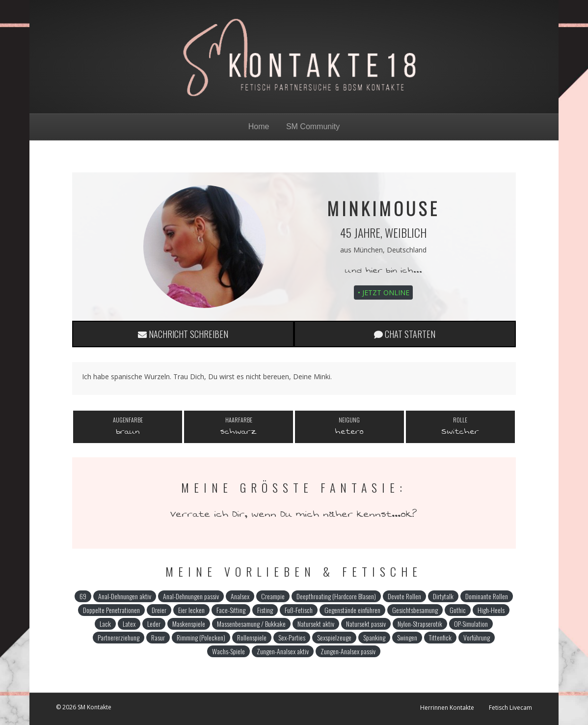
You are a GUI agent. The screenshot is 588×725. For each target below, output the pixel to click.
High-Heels (491, 610)
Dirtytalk (443, 596)
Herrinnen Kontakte (447, 708)
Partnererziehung (119, 637)
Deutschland (407, 250)
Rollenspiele (252, 637)
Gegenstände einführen (352, 610)
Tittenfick (440, 637)
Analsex (240, 596)
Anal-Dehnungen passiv (191, 596)
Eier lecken (191, 610)
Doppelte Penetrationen (111, 610)
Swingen (407, 637)
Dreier (159, 610)
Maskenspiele (189, 624)
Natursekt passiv (366, 624)
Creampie (273, 596)
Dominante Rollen (487, 596)
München (368, 250)
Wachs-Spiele (228, 651)
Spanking (374, 637)
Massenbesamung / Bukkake (251, 624)
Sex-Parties (292, 637)
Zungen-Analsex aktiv (283, 651)
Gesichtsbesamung (415, 610)
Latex (129, 624)
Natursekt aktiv (316, 624)
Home (259, 126)
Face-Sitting (231, 610)
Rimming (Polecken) (201, 637)
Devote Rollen (404, 596)
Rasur (158, 637)
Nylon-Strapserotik (420, 624)
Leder (154, 624)
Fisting (265, 610)
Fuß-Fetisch (299, 610)
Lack (105, 624)
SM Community (313, 126)
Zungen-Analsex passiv (348, 651)
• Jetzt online (384, 293)
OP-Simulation (471, 624)
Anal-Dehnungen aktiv (125, 596)
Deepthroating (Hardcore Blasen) (336, 596)
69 (83, 596)
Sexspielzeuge (334, 637)
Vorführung (477, 637)
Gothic (458, 610)
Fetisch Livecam (510, 708)
